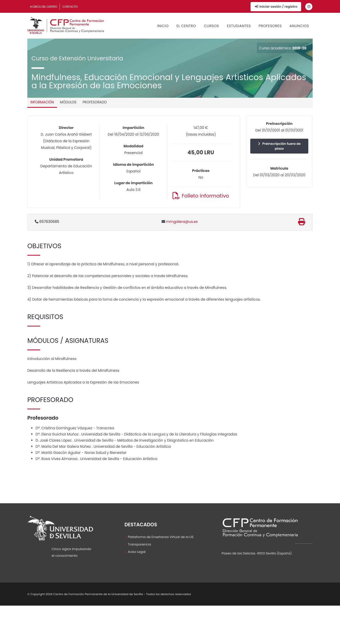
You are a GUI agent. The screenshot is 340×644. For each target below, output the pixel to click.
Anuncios (299, 26)
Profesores (270, 26)
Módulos (68, 102)
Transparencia (140, 544)
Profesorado (95, 102)
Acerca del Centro (43, 7)
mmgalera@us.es (180, 222)
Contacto (70, 7)
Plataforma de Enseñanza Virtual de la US (161, 537)
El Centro (186, 26)
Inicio (163, 26)
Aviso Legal (137, 552)
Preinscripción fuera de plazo (279, 146)
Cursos (211, 26)
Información (42, 102)
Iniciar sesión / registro (276, 7)
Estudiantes (239, 26)
